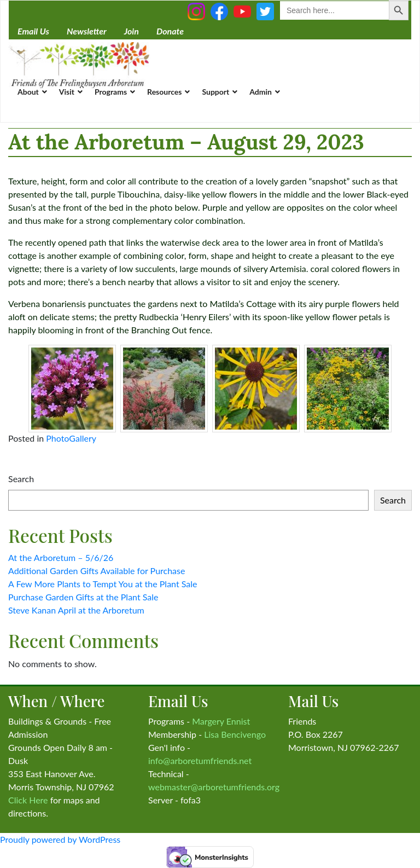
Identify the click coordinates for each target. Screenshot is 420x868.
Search (21, 479)
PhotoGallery (71, 438)
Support (215, 92)
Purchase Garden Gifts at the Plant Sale (83, 597)
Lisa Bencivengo (235, 734)
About (28, 92)
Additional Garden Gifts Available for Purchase (97, 571)
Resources (164, 92)
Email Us (33, 31)
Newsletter (87, 31)
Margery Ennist (221, 721)
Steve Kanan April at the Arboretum (76, 610)
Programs (111, 92)
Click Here (28, 800)
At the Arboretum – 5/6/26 (61, 557)
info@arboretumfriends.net (200, 760)
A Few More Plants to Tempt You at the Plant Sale (103, 584)
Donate (170, 31)
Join (132, 31)
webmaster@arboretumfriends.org (214, 787)
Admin (261, 92)
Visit (67, 92)
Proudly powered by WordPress (60, 839)
